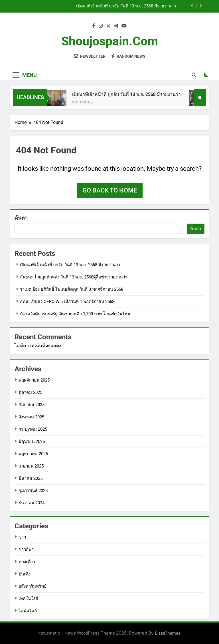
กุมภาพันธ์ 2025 (33, 491)
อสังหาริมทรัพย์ (33, 586)
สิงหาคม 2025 (31, 417)
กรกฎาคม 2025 (33, 429)
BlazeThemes (168, 633)
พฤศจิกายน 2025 (34, 380)
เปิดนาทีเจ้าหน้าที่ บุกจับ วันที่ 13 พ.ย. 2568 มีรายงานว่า (126, 6)
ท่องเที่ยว (27, 562)
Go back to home (110, 190)
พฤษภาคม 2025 (33, 454)
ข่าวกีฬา (26, 549)
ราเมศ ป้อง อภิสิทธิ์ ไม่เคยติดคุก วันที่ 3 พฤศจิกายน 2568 (72, 289)
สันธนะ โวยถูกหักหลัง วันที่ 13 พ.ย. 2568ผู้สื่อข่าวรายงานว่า (74, 277)
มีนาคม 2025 (31, 478)
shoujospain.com (110, 41)
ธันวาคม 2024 (32, 503)
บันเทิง (24, 574)
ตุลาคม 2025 (30, 392)
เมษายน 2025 (31, 466)
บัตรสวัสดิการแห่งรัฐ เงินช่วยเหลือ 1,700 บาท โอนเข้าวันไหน (75, 314)
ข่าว (22, 537)
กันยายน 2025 (32, 405)
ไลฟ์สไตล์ (28, 611)
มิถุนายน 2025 (32, 442)
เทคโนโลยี (28, 599)
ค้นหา (21, 218)
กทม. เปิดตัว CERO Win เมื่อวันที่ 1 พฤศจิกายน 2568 (67, 302)
